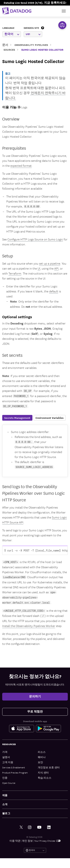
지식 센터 (43, 772)
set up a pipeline (50, 263)
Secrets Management (17, 418)
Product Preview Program (15, 772)
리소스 (42, 752)
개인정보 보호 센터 (49, 767)
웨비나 (42, 757)
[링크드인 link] (49, 827)
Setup (8, 256)
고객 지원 (8, 762)
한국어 (12, 34)
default (54, 291)
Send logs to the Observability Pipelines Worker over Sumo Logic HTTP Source (34, 493)
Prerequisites (14, 148)
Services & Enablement (14, 767)
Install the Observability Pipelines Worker (29, 626)
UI (39, 268)
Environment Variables (50, 418)
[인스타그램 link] (30, 827)
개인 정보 (27, 841)
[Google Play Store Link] (48, 729)
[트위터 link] (21, 827)
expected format (21, 165)
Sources (9, 49)
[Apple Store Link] (22, 729)
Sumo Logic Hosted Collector (42, 49)
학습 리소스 (45, 778)
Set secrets (12, 355)
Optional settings (17, 317)
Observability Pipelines (31, 45)
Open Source (9, 783)
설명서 (6, 757)
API (56, 268)
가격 (5, 752)
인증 (5, 778)
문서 (5, 45)
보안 (40, 762)
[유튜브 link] (39, 827)
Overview (11, 119)
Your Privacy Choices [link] (47, 841)
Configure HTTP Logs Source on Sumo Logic (35, 239)
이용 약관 (15, 841)
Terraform (15, 273)
